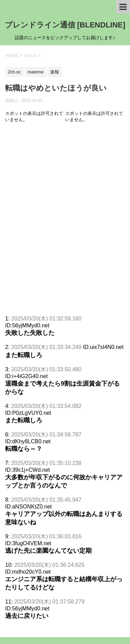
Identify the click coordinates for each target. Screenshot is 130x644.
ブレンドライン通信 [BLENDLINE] (65, 25)
